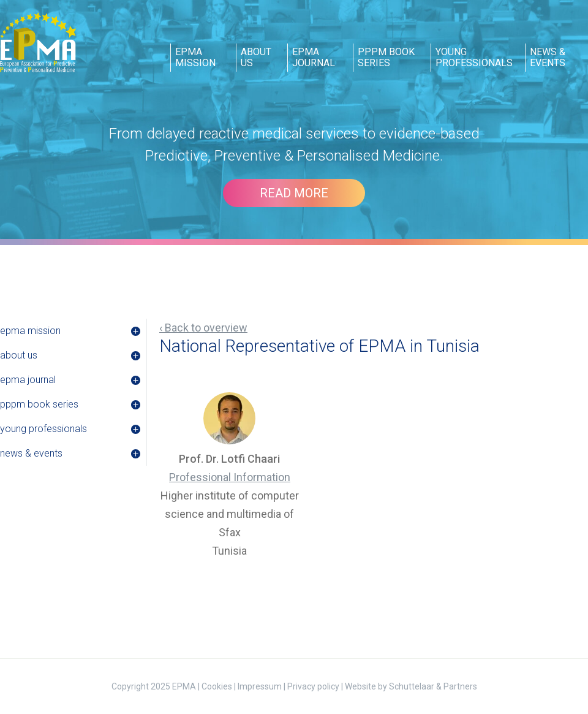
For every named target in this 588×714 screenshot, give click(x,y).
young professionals (474, 57)
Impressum (260, 686)
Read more (294, 193)
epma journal (314, 57)
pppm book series (386, 57)
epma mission (195, 57)
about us (256, 57)
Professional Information (230, 477)
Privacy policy (313, 686)
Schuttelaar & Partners (433, 686)
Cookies (217, 686)
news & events (548, 57)
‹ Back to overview (203, 328)
